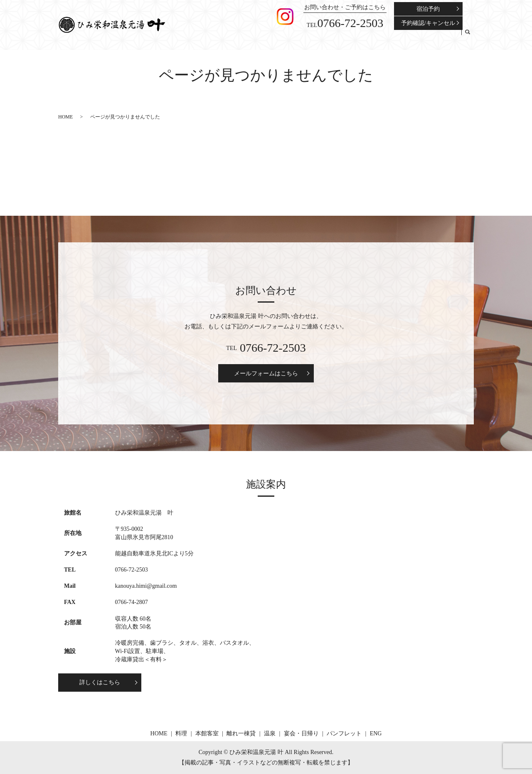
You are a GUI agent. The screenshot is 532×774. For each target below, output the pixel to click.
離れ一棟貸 (337, 37)
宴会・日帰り (388, 37)
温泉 (361, 37)
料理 (286, 37)
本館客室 (307, 37)
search (468, 37)
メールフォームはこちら (266, 373)
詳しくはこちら (100, 682)
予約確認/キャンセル (428, 23)
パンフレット (426, 37)
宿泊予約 (428, 9)
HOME (267, 37)
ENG (453, 37)
